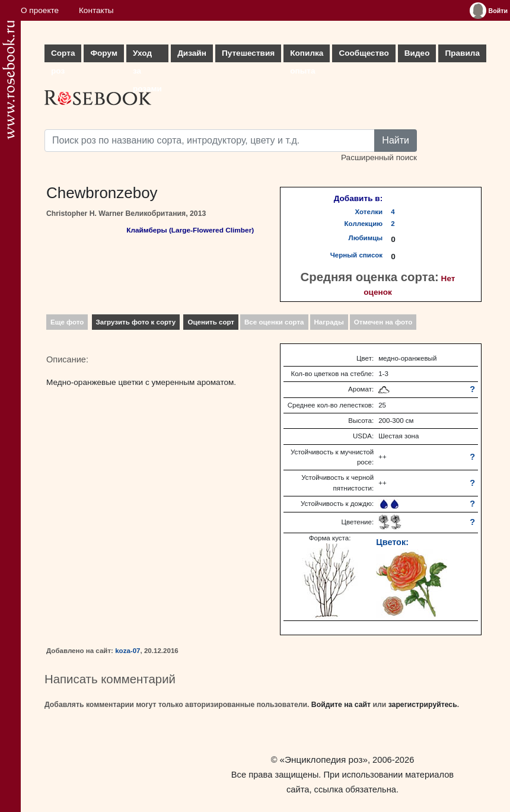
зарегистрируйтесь (423, 705)
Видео (417, 53)
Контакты (96, 10)
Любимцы (366, 238)
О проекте (40, 10)
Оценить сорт (211, 322)
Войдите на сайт (341, 705)
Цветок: (392, 542)
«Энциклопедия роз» (324, 760)
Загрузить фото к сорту (136, 322)
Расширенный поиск (379, 157)
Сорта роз (63, 55)
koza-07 (128, 651)
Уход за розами (147, 55)
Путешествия (248, 53)
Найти (396, 140)
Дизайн (192, 53)
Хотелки (369, 212)
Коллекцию (364, 224)
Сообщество (364, 53)
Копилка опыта (307, 55)
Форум (103, 53)
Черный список (356, 255)
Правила (462, 53)
